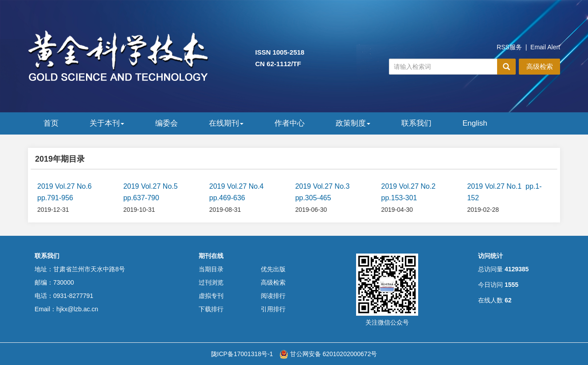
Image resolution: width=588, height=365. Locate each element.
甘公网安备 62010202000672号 (328, 354)
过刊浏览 (211, 282)
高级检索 (540, 66)
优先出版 (273, 269)
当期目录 (211, 269)
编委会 (167, 123)
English (475, 123)
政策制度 (353, 123)
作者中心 (290, 123)
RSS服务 (509, 47)
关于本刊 (107, 123)
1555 (512, 285)
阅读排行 (273, 296)
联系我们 (416, 123)
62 (508, 300)
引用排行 (273, 309)
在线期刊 (226, 123)
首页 (51, 123)
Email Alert (545, 47)
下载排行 (211, 309)
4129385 (517, 269)
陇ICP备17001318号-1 (242, 354)
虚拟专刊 (211, 296)
